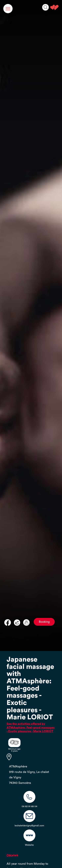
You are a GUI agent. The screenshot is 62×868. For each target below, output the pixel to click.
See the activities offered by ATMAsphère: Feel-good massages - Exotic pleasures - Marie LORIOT (31, 727)
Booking (44, 622)
